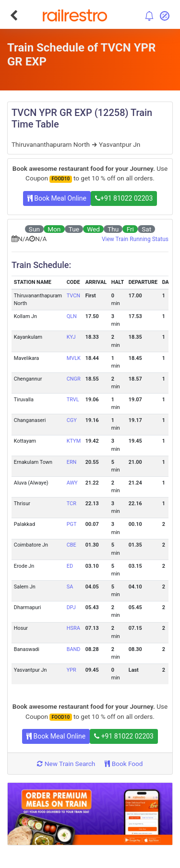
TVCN (73, 296)
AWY (72, 483)
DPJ (71, 607)
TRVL (73, 400)
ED (70, 566)
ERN (72, 462)
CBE (72, 545)
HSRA (73, 628)
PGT (72, 524)
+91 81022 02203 (124, 198)
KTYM (74, 441)
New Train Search (66, 764)
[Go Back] (14, 15)
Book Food (124, 764)
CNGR (74, 379)
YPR (72, 670)
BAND (74, 649)
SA (70, 587)
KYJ (71, 337)
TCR (72, 504)
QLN (72, 316)
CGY (72, 420)
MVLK (74, 358)
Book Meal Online (57, 198)
